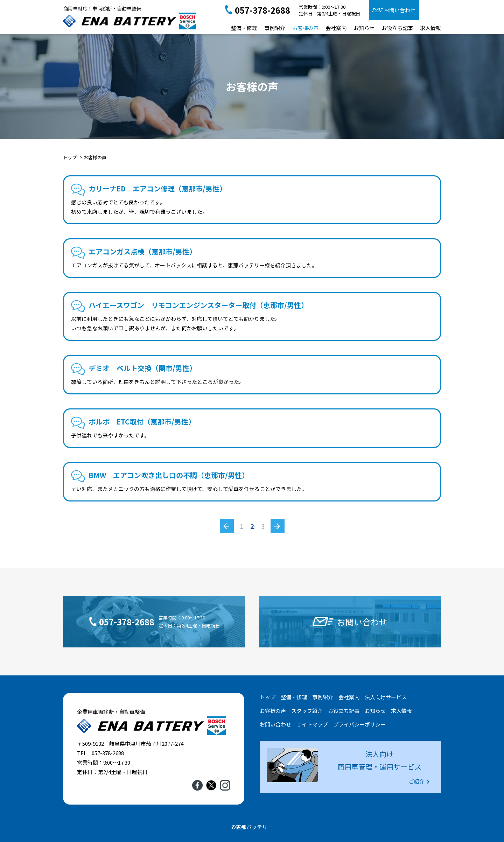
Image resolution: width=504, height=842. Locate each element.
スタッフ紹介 (307, 711)
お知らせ (364, 28)
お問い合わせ (400, 10)
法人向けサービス (386, 697)
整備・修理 (244, 28)
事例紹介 (275, 28)
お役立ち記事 (397, 28)
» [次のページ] (277, 526)
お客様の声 (305, 28)
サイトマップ (312, 724)
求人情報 (430, 28)
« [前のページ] (227, 526)
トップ (268, 697)
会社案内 (336, 28)
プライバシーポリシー (359, 724)
